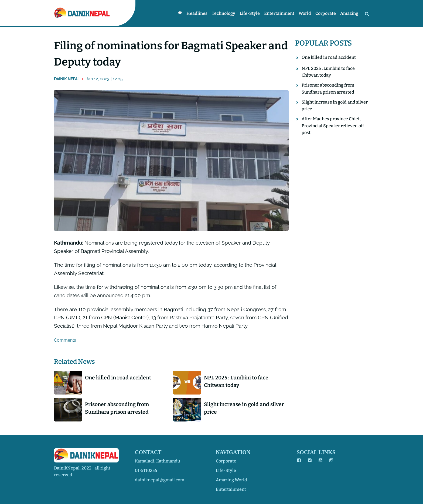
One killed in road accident (118, 378)
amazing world (231, 480)
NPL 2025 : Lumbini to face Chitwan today (236, 382)
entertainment (231, 489)
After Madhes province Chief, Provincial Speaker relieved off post (333, 126)
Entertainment (279, 13)
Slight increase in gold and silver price (244, 408)
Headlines (197, 13)
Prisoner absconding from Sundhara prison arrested (117, 408)
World (305, 13)
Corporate (326, 13)
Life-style (250, 13)
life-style (226, 470)
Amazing (349, 13)
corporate (226, 461)
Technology (224, 13)
